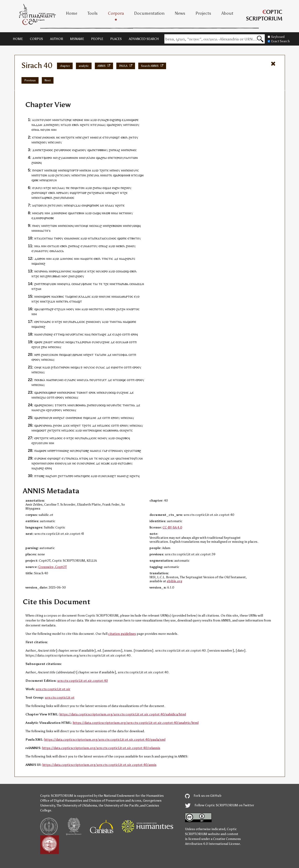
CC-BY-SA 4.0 (172, 527)
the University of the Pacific (119, 805)
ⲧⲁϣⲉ (69, 296)
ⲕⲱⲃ (107, 213)
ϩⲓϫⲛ (52, 301)
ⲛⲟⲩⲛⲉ (106, 296)
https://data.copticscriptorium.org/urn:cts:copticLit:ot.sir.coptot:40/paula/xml (105, 740)
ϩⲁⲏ (39, 289)
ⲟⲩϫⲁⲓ (76, 205)
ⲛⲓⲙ (87, 120)
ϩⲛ (111, 150)
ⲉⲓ (70, 125)
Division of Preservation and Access (115, 801)
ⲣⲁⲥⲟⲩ (64, 193)
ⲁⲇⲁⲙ (38, 125)
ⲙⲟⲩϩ (125, 476)
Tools (93, 13)
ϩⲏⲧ (86, 137)
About (227, 13)
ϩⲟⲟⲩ (56, 125)
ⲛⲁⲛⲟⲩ (39, 334)
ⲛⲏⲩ (130, 213)
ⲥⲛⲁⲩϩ (97, 226)
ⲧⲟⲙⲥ (132, 125)
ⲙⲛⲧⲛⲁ (117, 322)
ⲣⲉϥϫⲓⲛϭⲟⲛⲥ (62, 271)
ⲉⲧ (104, 137)
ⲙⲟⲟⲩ (70, 309)
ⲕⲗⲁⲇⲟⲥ (85, 296)
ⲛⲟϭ (48, 120)
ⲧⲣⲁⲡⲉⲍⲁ (72, 458)
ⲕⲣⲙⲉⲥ (132, 150)
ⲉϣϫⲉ (107, 188)
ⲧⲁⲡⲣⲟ (69, 476)
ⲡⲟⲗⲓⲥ (60, 342)
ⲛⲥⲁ (106, 430)
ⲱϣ (126, 271)
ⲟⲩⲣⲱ (87, 463)
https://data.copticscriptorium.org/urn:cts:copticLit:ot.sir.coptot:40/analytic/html (136, 723)
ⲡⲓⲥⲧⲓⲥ (108, 259)
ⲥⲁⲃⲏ (127, 463)
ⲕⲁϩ (117, 150)
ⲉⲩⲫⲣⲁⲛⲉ (85, 284)
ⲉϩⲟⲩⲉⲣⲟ (52, 410)
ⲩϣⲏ (140, 175)
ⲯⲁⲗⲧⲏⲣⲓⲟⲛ (62, 367)
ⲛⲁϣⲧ (78, 301)
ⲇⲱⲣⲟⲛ (40, 259)
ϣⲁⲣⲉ (117, 175)
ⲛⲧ (63, 125)
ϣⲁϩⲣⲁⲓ (101, 158)
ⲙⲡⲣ (50, 451)
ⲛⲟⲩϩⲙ (40, 410)
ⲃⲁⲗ (43, 380)
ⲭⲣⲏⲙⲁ (43, 271)
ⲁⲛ (102, 205)
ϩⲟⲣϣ (117, 120)
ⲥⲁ (87, 380)
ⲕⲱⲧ (49, 342)
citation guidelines (122, 634)
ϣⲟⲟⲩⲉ (81, 271)
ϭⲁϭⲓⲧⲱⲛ (131, 158)
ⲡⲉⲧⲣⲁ (64, 301)
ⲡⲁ (36, 451)
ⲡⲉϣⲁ (63, 355)
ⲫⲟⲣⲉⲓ (48, 158)
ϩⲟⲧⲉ (71, 137)
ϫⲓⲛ (46, 125)
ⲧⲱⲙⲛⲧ (82, 392)
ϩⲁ (77, 150)
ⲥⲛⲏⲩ (50, 405)
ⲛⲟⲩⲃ (48, 418)
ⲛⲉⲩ (40, 137)
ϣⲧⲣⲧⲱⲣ (80, 193)
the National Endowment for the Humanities (131, 796)
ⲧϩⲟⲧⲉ (44, 438)
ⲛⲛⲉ (43, 301)
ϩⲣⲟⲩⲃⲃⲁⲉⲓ (53, 276)
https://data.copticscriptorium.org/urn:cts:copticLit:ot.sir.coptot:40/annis (99, 765)
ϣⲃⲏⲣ (52, 392)
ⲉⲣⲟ (133, 334)
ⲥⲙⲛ (69, 418)
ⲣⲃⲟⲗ (49, 198)
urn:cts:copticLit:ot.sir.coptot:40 (83, 681)
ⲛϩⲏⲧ (84, 125)
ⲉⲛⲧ (39, 198)
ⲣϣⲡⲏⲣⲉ (93, 205)
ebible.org (174, 581)
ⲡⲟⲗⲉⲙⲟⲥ (68, 198)
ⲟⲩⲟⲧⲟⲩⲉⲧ (99, 380)
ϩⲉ (49, 188)
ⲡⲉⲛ (128, 170)
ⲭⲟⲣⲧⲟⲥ (134, 309)
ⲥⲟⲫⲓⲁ (123, 355)
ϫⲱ (47, 367)
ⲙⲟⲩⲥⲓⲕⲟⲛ (51, 355)
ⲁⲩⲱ (94, 120)
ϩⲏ (124, 309)
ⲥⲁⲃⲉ (106, 463)
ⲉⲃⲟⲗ (75, 125)
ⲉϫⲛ (125, 120)
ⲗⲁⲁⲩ (61, 188)
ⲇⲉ (116, 259)
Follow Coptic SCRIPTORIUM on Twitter (220, 805)
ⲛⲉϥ (62, 284)
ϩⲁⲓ (44, 397)
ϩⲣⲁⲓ (44, 347)
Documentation (149, 13)
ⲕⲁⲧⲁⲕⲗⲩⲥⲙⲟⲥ (106, 238)
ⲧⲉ (61, 175)
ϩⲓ (55, 150)
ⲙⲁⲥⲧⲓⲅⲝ (44, 230)
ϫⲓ (62, 259)
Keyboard (276, 37)
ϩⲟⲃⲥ (125, 438)
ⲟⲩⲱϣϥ (135, 226)
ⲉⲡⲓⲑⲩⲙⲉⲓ (57, 380)
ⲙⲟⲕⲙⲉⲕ (49, 137)
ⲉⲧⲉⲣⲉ (116, 158)
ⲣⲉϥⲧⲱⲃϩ (82, 451)
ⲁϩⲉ (126, 259)
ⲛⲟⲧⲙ (119, 367)
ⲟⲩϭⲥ (135, 170)
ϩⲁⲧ (62, 418)
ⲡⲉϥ (45, 180)
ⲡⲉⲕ (37, 380)
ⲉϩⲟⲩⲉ (36, 347)
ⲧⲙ (123, 458)
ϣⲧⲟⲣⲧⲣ (72, 170)
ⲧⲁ (92, 238)
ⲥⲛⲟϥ (70, 226)
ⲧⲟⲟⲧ (61, 405)
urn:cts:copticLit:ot (60, 698)
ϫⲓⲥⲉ (66, 425)
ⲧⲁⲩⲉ (55, 246)
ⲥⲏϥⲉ (85, 226)
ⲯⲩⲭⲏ (139, 458)
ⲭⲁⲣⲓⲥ (47, 322)
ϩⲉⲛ (36, 463)
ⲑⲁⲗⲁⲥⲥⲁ (57, 251)
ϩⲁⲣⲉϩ (40, 468)
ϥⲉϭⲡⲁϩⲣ (47, 309)
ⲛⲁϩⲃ (105, 120)
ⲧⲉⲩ (95, 125)
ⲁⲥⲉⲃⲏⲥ (59, 296)
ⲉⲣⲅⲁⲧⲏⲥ (77, 334)
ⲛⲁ (86, 246)
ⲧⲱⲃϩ (137, 451)
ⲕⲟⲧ (91, 246)
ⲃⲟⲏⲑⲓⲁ (81, 405)
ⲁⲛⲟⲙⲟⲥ (74, 238)
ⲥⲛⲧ (39, 120)
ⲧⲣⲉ (43, 284)
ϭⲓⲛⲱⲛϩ (63, 451)
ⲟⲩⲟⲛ (46, 130)
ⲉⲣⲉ (37, 322)
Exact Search (279, 41)
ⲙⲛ (63, 137)
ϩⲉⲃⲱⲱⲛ (116, 226)
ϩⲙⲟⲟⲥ (48, 150)
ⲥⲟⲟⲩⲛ (52, 180)
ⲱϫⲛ (140, 284)
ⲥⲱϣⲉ (121, 380)
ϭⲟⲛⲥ (69, 259)
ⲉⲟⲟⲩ (83, 150)
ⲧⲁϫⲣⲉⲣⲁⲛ (83, 342)
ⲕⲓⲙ (89, 170)
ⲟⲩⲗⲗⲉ (90, 367)
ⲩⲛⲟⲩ (67, 175)
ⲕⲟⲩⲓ (39, 188)
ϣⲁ (109, 125)
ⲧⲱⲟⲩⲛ (41, 205)
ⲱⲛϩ (50, 334)
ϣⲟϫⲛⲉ (91, 418)
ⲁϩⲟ (119, 334)
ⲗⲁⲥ (102, 367)
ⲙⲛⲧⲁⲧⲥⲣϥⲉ (63, 120)
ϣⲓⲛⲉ (98, 430)
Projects (203, 13)
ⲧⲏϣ (61, 334)
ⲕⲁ (38, 246)
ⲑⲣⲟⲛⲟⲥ (66, 150)
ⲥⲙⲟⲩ (97, 322)
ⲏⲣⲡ (37, 355)
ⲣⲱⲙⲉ (79, 120)
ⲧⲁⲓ (95, 284)
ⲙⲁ (37, 130)
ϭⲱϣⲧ (115, 137)
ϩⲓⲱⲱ (36, 163)
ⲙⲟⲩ (59, 142)
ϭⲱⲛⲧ (39, 170)
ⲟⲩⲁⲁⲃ (123, 342)
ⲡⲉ (51, 125)
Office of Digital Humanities (61, 801)
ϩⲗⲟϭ (53, 476)
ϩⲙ (95, 188)
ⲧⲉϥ (132, 458)
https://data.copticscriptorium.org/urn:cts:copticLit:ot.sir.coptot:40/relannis (101, 748)
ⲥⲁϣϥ (97, 213)
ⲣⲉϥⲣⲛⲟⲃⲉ (47, 218)
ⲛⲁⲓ (116, 213)
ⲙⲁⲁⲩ (102, 125)
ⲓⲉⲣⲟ (105, 271)
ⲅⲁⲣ (105, 451)
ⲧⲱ (84, 458)
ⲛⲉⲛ (39, 296)
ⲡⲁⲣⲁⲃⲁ (123, 284)
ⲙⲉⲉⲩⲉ (97, 137)
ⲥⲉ (117, 271)
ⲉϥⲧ (121, 463)
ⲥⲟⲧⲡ (126, 334)
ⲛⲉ (58, 137)
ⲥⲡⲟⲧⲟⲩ (98, 309)
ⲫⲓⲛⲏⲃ (126, 175)
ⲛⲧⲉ (76, 213)
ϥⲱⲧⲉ (89, 259)
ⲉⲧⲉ (35, 137)
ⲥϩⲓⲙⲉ (105, 342)
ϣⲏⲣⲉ (134, 120)
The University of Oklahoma (77, 805)
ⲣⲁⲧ (131, 259)
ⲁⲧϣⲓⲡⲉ (84, 476)
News (180, 13)
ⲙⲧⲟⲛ (82, 175)
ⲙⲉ (127, 458)
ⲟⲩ (43, 120)
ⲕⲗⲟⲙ (91, 158)
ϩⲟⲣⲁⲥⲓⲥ (99, 193)
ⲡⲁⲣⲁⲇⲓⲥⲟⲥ (77, 322)
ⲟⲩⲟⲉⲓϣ (110, 392)
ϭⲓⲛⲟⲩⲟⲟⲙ (46, 463)
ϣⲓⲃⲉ (35, 180)
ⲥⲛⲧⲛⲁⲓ (47, 238)
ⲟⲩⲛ (95, 342)
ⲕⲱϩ (54, 170)
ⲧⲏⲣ (57, 238)
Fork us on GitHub (203, 796)
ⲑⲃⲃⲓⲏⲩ (103, 150)
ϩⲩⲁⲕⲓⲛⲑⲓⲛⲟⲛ (68, 158)
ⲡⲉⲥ (39, 397)
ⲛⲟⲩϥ (62, 463)
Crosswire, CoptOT (53, 567)
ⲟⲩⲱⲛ (52, 284)
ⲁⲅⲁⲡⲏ (101, 355)
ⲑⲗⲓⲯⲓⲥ (117, 405)
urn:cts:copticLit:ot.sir (53, 689)
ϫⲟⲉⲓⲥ (106, 425)
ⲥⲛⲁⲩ (58, 347)
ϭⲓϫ (68, 284)
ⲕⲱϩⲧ (112, 476)
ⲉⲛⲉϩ (42, 263)
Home (72, 13)
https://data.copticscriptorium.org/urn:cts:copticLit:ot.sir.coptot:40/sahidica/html (123, 714)
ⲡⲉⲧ (41, 158)
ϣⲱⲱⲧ (41, 430)
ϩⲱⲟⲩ (80, 276)
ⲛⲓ (115, 296)
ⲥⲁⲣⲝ (40, 213)
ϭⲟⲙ (59, 425)
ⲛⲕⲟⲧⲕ (107, 175)
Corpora (116, 13)
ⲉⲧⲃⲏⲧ (132, 238)
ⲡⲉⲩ (81, 137)
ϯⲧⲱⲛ (43, 175)
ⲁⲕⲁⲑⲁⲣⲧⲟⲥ (125, 296)
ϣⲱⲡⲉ (122, 238)
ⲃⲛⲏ (81, 213)
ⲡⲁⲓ (99, 188)
